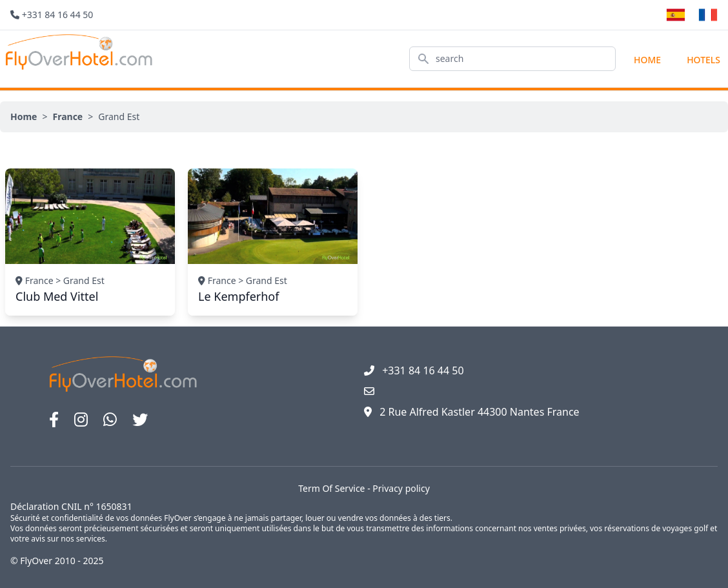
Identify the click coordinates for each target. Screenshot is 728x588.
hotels (703, 60)
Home (647, 60)
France (67, 117)
